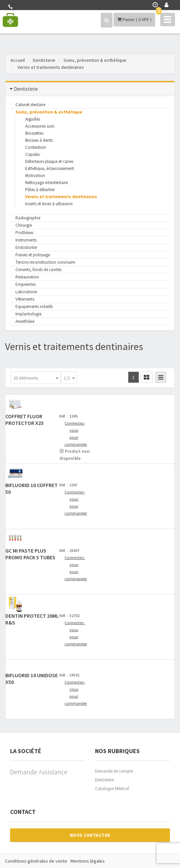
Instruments (26, 240)
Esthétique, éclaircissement (50, 168)
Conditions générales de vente (36, 861)
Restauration (27, 277)
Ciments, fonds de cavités (38, 270)
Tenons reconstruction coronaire (45, 262)
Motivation (35, 176)
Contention (36, 147)
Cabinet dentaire (30, 105)
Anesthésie (25, 321)
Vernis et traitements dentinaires (61, 197)
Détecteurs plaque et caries (49, 161)
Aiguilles (33, 119)
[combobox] (36, 378)
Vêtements (25, 299)
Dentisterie (104, 780)
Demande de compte (114, 771)
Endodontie (26, 247)
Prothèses (24, 233)
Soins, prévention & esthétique (49, 112)
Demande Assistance (39, 772)
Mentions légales (88, 861)
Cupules (32, 154)
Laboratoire (26, 292)
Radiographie (28, 218)
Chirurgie (24, 225)
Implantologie (28, 314)
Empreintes (26, 284)
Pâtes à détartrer (40, 190)
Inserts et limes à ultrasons (49, 204)
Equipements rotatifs (34, 307)
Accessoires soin (40, 126)
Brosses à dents (39, 140)
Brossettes (34, 133)
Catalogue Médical (112, 789)
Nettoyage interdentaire (47, 183)
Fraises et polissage (33, 255)
